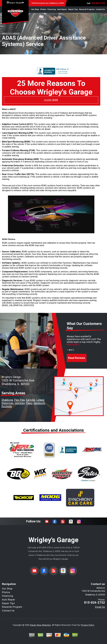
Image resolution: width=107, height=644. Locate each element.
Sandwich (39, 403)
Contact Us (100, 9)
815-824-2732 (98, 3)
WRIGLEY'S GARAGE (11, 34)
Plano (29, 403)
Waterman (7, 403)
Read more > (73, 344)
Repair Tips (73, 9)
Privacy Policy (88, 625)
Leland (40, 400)
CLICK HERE (51, 100)
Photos (43, 9)
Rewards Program (87, 9)
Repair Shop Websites (41, 625)
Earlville (31, 400)
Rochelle (7, 406)
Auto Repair (62, 9)
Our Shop (35, 9)
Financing (52, 9)
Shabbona (7, 400)
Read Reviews (77, 358)
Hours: (15, 3)
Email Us (100, 607)
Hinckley (20, 403)
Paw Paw (19, 400)
